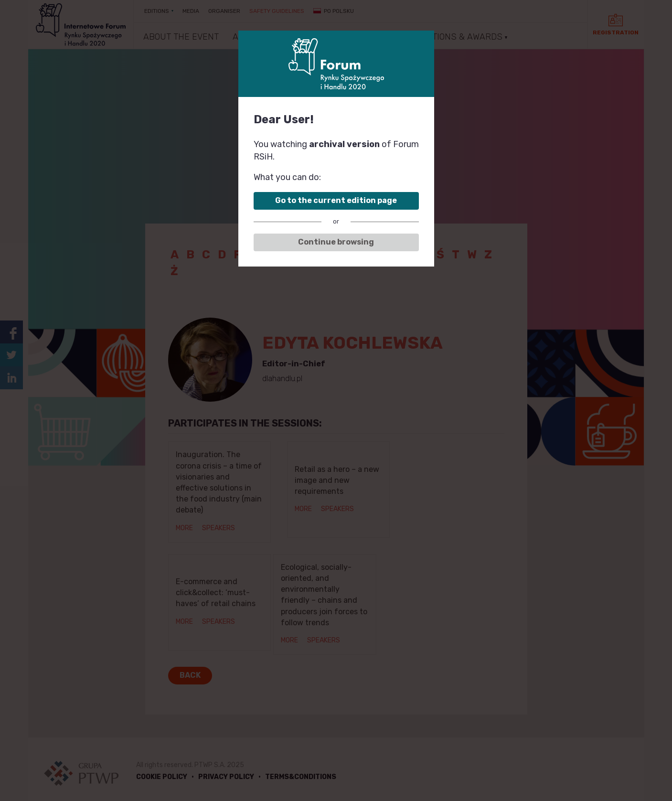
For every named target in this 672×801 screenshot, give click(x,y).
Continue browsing (336, 242)
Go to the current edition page (336, 200)
